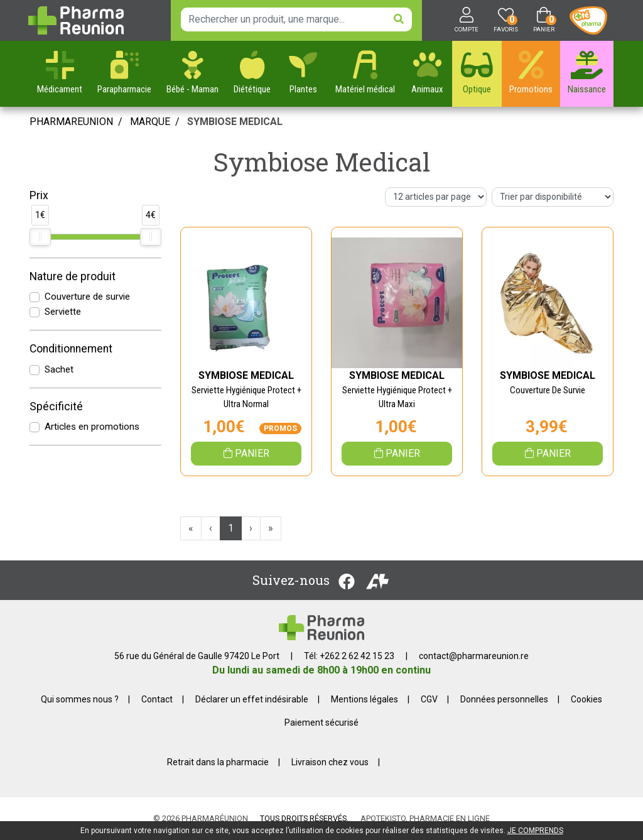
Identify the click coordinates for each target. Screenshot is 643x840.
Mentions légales (365, 699)
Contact (157, 699)
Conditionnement (71, 349)
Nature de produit (73, 276)
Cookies (586, 699)
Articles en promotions (92, 427)
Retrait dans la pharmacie (218, 762)
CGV (429, 699)
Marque (150, 122)
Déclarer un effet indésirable (252, 699)
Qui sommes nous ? (80, 699)
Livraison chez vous (330, 762)
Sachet (59, 369)
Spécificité (56, 406)
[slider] (40, 237)
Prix (39, 195)
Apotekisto (425, 818)
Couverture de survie (87, 297)
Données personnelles (504, 699)
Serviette (63, 312)
